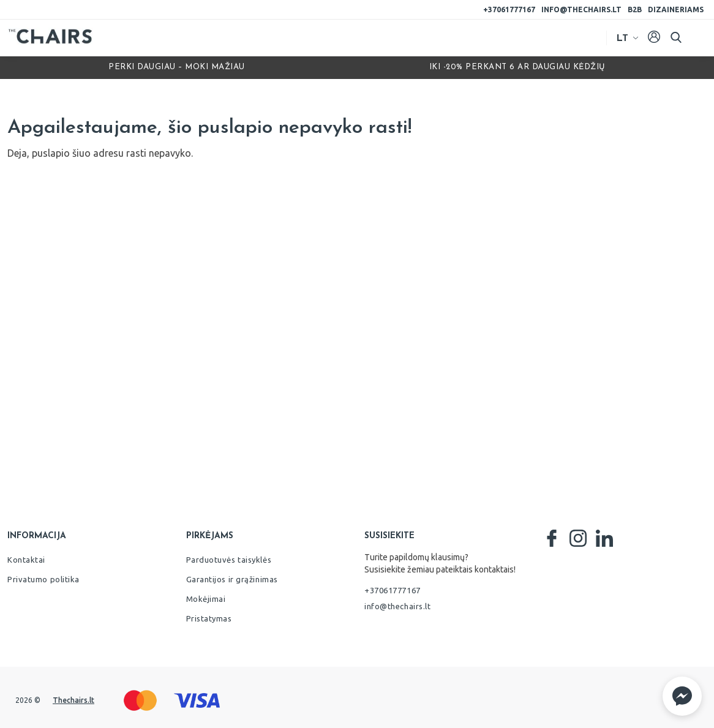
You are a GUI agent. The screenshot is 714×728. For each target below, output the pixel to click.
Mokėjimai (206, 599)
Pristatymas (209, 618)
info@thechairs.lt (581, 9)
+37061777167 (509, 9)
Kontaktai (26, 560)
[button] (682, 696)
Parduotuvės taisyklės (229, 560)
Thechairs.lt (73, 700)
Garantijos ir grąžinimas (232, 579)
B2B (635, 9)
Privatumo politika (43, 579)
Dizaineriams (676, 9)
